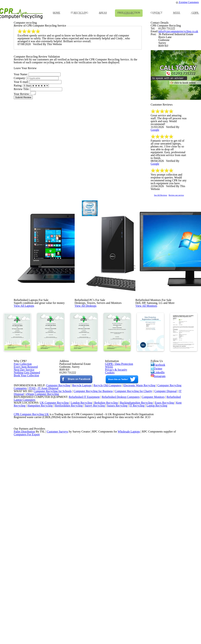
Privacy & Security (115, 511)
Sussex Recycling (122, 587)
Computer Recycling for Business (93, 564)
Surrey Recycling (98, 587)
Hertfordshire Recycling (71, 587)
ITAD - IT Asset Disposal (44, 560)
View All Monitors (154, 408)
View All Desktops (94, 408)
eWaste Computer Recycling (44, 569)
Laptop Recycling (163, 587)
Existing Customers (187, 3)
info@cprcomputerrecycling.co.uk (176, 100)
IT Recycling (143, 587)
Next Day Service (23, 511)
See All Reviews (165, 311)
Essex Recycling (165, 583)
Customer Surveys (58, 629)
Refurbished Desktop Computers (114, 573)
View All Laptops (32, 408)
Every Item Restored (24, 506)
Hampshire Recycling (41, 587)
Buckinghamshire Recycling (135, 583)
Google (181, 239)
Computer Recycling (54, 555)
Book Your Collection (25, 528)
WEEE (108, 506)
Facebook (159, 502)
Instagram (158, 518)
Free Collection (22, 501)
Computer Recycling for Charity (135, 564)
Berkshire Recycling (104, 583)
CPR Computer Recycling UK (31, 601)
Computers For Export (27, 634)
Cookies (109, 515)
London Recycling (78, 583)
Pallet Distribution (25, 629)
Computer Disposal (168, 564)
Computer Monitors (148, 573)
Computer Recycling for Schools (51, 564)
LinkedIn (158, 512)
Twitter (157, 507)
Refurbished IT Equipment (77, 573)
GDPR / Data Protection (117, 501)
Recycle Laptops (79, 555)
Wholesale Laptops (131, 629)
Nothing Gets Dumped (25, 515)
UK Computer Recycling (51, 583)
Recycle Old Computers (106, 555)
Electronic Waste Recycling (140, 555)
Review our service (188, 311)
